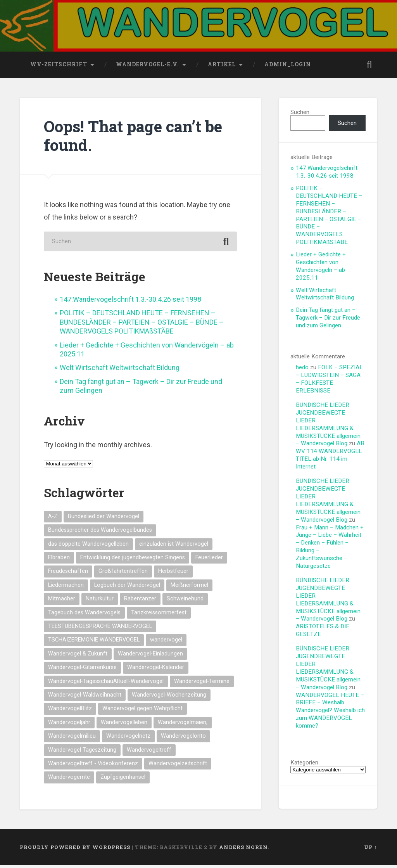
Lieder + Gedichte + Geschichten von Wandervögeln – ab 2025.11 (321, 269)
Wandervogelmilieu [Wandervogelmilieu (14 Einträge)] (72, 739)
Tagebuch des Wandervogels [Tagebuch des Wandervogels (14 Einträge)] (84, 615)
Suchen (300, 115)
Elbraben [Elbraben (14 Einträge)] (59, 560)
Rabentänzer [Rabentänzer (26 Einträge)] (140, 601)
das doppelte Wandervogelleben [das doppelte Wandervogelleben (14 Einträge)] (88, 547)
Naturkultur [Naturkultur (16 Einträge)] (100, 601)
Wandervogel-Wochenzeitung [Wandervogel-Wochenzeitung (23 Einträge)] (169, 698)
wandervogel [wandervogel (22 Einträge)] (166, 643)
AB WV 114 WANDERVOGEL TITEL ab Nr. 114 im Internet (330, 458)
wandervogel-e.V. (148, 67)
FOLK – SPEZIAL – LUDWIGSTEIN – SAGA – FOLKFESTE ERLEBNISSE (329, 382)
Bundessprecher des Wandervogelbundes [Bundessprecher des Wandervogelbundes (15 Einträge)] (100, 533)
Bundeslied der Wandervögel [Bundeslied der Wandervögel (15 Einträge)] (104, 519)
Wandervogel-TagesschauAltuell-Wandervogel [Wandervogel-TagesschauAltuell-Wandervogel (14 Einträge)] (106, 684)
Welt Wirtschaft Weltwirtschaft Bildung (120, 371)
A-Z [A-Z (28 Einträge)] (53, 519)
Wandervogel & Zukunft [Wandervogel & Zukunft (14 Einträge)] (78, 656)
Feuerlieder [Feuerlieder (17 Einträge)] (209, 560)
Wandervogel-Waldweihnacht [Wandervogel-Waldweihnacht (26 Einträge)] (85, 698)
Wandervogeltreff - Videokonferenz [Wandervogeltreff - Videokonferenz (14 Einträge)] (93, 766)
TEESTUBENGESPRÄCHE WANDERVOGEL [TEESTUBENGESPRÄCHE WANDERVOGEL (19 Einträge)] (100, 629)
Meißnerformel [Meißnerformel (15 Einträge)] (189, 588)
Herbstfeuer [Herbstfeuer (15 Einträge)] (173, 574)
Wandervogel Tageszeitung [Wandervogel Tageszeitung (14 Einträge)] (82, 753)
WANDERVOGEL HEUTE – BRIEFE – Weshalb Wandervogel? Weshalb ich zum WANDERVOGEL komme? (330, 713)
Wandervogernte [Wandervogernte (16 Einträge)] (69, 780)
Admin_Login (288, 67)
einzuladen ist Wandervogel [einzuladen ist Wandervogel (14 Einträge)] (174, 547)
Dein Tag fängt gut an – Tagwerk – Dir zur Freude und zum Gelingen (328, 320)
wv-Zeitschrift (59, 67)
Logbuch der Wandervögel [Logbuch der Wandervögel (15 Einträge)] (127, 588)
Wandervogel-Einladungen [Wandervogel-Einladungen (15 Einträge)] (150, 656)
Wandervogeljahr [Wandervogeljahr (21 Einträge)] (69, 725)
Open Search (369, 67)
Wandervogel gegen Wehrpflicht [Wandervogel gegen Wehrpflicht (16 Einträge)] (142, 712)
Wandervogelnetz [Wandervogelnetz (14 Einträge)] (128, 739)
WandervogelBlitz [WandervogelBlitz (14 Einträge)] (70, 712)
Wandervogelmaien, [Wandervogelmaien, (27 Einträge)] (183, 725)
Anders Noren (243, 850)
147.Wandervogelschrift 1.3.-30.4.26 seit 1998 (130, 302)
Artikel (222, 67)
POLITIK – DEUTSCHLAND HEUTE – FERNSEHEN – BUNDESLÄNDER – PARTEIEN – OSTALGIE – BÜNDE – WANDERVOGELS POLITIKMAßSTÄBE (142, 325)
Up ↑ (370, 850)
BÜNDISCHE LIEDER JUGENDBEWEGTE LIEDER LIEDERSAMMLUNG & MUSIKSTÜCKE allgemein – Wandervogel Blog (328, 427)
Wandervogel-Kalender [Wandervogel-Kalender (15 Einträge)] (156, 670)
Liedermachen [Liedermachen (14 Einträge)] (66, 588)
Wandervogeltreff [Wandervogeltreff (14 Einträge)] (149, 753)
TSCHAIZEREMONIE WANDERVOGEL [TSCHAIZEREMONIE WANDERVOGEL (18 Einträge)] (94, 643)
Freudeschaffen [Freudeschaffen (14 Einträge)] (68, 574)
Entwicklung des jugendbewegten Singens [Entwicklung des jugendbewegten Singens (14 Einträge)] (133, 560)
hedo (302, 370)
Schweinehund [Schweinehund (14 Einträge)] (185, 601)
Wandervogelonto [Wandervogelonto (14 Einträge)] (183, 739)
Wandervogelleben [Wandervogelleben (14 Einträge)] (124, 725)
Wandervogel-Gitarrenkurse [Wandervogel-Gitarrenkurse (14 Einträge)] (82, 670)
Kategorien (304, 765)
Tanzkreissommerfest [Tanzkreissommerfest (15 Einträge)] (159, 615)
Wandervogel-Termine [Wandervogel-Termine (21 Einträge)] (202, 684)
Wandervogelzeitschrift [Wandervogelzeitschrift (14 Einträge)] (178, 766)
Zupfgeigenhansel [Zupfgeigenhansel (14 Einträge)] (123, 780)
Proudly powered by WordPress (75, 850)
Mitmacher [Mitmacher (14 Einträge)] (62, 601)
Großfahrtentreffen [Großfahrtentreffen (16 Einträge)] (123, 574)
